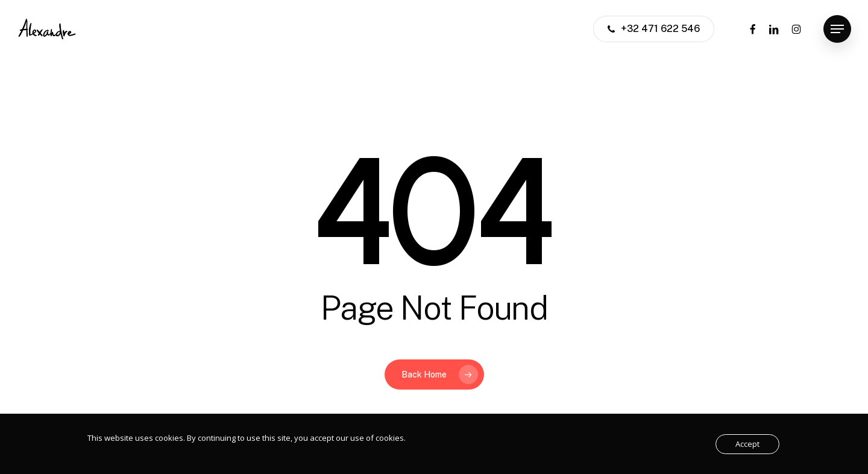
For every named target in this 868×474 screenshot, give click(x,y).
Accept (747, 444)
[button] (837, 29)
